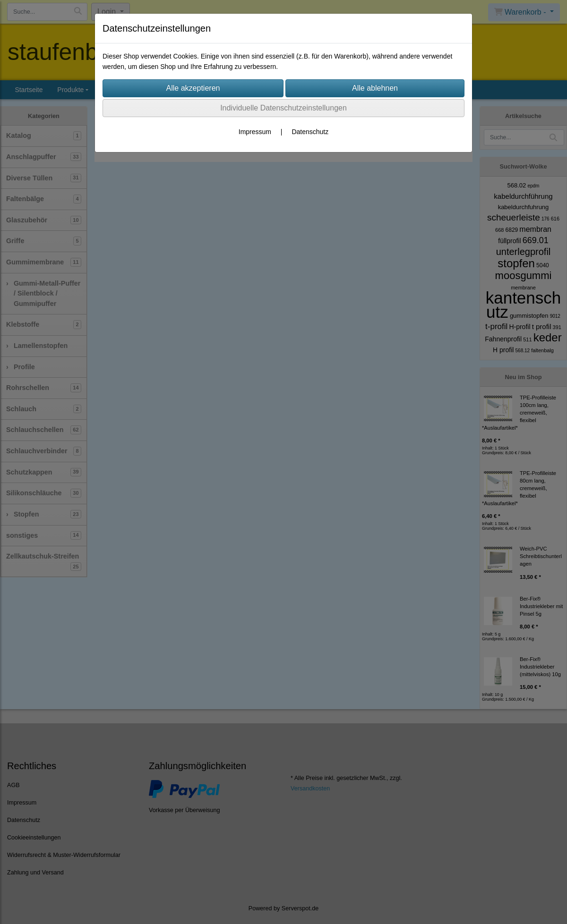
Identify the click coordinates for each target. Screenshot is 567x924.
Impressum (255, 132)
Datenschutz (310, 132)
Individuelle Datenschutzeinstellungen (283, 108)
